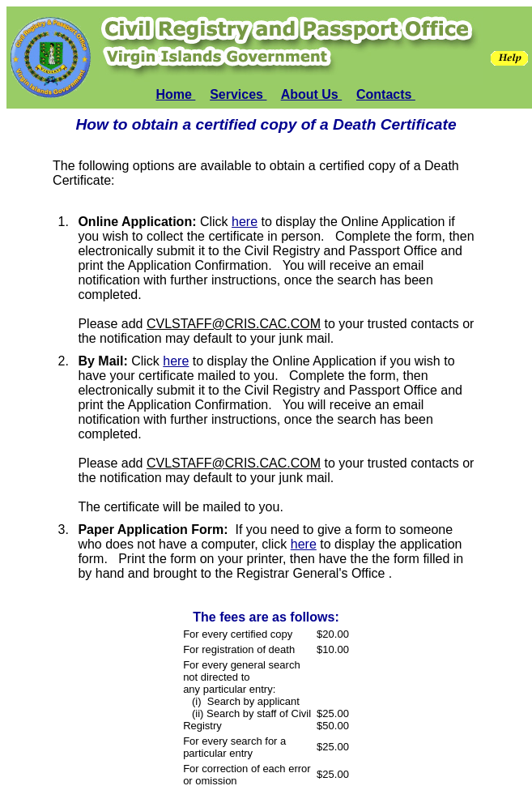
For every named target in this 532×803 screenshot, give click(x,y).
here (245, 222)
